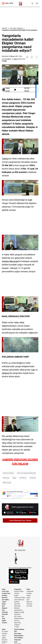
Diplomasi (17, 614)
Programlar (18, 589)
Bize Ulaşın (18, 634)
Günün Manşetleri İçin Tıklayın (20, 520)
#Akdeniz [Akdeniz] (23, 478)
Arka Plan (17, 604)
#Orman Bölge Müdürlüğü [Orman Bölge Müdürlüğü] (26, 473)
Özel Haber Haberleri (16, 28)
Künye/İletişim (19, 636)
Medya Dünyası (19, 619)
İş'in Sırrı (17, 621)
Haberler (5, 28)
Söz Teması (18, 616)
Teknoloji (5, 612)
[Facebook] (20, 554)
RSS (16, 631)
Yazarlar (4, 623)
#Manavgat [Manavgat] (7, 483)
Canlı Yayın (5, 591)
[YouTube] (20, 559)
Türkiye (5, 159)
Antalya (5, 261)
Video (4, 589)
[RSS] (20, 563)
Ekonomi (5, 598)
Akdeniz (6, 373)
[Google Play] (21, 512)
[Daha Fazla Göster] (37, 57)
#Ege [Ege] (14, 478)
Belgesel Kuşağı (19, 612)
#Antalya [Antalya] (6, 478)
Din (3, 616)
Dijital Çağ (17, 623)
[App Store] (9, 512)
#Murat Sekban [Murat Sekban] (8, 473)
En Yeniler (5, 631)
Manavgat (14, 261)
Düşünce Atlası (19, 591)
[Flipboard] (20, 561)
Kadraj (16, 596)
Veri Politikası (19, 638)
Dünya (4, 604)
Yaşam (4, 602)
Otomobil (5, 614)
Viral (3, 610)
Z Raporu (17, 625)
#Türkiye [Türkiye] (33, 478)
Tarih (3, 619)
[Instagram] (20, 558)
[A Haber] (20, 3)
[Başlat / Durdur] (15, 90)
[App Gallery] (33, 512)
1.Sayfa (17, 627)
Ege (33, 370)
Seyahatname (18, 610)
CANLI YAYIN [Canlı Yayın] (7, 3)
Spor (3, 606)
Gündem (4, 596)
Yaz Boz (17, 593)
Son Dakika (5, 600)
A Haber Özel (6, 593)
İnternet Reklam (19, 629)
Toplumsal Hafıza (20, 598)
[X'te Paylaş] (27, 57)
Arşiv (16, 642)
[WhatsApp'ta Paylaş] (32, 57)
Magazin (5, 608)
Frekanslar (18, 640)
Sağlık (4, 621)
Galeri (4, 629)
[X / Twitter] (20, 556)
